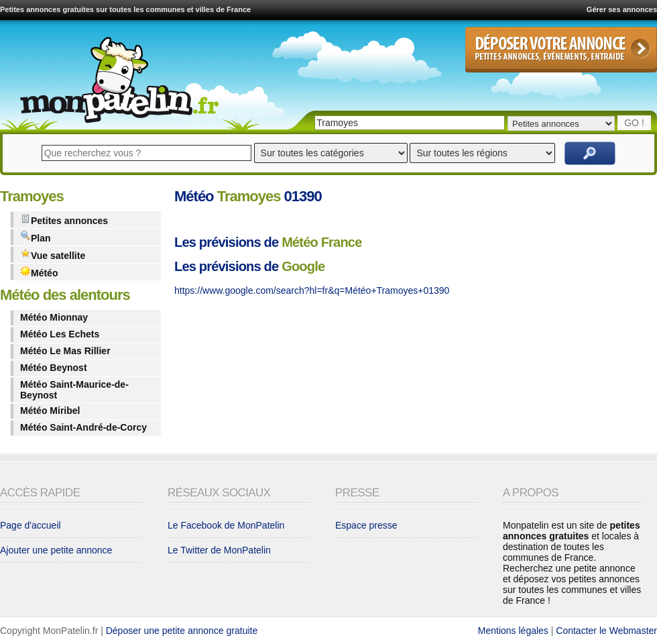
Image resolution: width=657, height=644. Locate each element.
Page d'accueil (31, 525)
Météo (39, 272)
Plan (36, 237)
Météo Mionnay (54, 317)
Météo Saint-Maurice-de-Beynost (74, 390)
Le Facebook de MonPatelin (226, 525)
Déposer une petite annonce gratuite (182, 631)
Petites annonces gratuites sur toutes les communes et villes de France (125, 9)
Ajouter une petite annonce (56, 550)
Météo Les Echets (60, 334)
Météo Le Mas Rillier (65, 351)
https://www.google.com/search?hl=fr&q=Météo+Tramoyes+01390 (312, 290)
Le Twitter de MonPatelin (219, 550)
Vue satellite (53, 255)
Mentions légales (513, 631)
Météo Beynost (54, 368)
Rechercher (590, 153)
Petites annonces (64, 220)
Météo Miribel (50, 411)
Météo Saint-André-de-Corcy (83, 427)
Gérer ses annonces (622, 9)
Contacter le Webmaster (606, 631)
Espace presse (366, 525)
